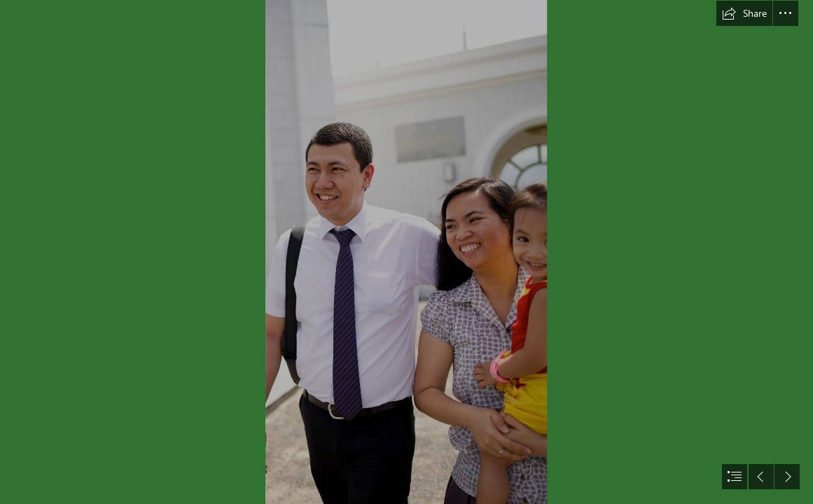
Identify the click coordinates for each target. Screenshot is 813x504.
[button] (744, 13)
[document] (406, 252)
